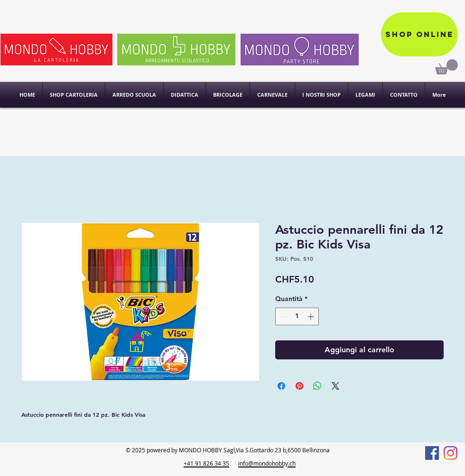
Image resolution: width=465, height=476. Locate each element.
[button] (321, 95)
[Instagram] (451, 453)
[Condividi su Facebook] (281, 386)
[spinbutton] (297, 316)
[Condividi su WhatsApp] (317, 386)
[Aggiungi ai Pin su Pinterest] (299, 386)
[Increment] (312, 316)
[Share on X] (335, 386)
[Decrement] (283, 316)
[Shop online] (419, 34)
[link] (446, 67)
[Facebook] (432, 453)
